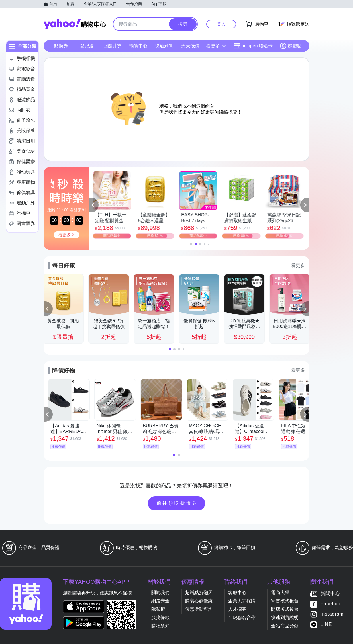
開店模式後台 (285, 609)
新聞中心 (330, 594)
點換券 (61, 46)
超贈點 (291, 46)
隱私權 (158, 609)
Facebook (332, 604)
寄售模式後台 (285, 601)
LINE (326, 625)
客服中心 (237, 593)
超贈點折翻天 (199, 593)
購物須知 (160, 626)
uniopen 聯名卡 (253, 46)
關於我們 (160, 593)
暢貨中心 (138, 46)
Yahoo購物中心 (75, 24)
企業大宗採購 (242, 601)
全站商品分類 (285, 626)
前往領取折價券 (177, 503)
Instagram (332, 614)
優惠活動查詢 (199, 609)
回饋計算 (113, 46)
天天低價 (190, 46)
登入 (221, 24)
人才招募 (237, 609)
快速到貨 (164, 46)
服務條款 (160, 617)
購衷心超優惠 (199, 601)
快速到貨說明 (285, 617)
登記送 (87, 46)
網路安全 (160, 601)
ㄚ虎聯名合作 (242, 617)
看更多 (216, 46)
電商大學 (280, 593)
